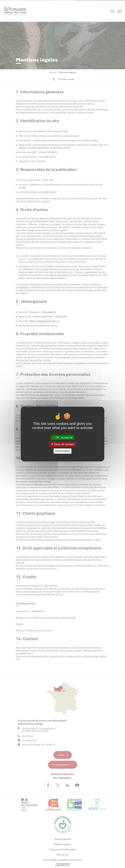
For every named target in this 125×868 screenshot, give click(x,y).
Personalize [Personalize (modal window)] (63, 451)
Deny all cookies (63, 444)
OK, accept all (62, 438)
